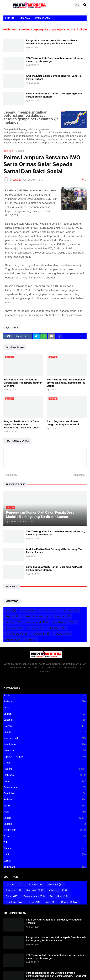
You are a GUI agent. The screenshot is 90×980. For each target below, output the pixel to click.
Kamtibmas (45, 744)
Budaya (28, 611)
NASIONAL (25, 18)
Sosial (45, 836)
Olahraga (57, 628)
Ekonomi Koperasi (38, 616)
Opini (45, 781)
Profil (45, 812)
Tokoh (45, 842)
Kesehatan (14, 628)
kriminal (13, 640)
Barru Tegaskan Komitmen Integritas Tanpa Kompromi (63, 423)
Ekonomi (13, 616)
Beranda (8, 151)
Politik (45, 806)
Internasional (37, 622)
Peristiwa (40, 634)
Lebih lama (79, 475)
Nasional (45, 769)
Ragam (62, 634)
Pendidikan (45, 793)
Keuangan (36, 628)
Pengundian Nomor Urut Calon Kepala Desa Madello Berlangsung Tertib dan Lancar (51, 42)
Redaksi (45, 824)
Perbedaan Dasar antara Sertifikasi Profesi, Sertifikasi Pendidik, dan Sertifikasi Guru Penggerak (56, 974)
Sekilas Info (45, 830)
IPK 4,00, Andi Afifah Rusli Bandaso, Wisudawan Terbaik (54, 921)
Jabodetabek (65, 622)
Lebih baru (11, 475)
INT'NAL (10, 18)
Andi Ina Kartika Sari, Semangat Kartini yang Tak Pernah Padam (54, 77)
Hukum (14, 622)
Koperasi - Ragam (45, 757)
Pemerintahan (16, 634)
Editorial (71, 611)
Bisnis (11, 611)
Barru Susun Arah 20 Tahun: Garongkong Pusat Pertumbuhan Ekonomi (54, 95)
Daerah (20, 151)
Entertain (62, 616)
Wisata (45, 848)
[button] (5, 5)
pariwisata (45, 867)
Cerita (45, 708)
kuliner (31, 640)
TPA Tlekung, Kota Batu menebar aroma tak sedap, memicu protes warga (55, 60)
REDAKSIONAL (44, 18)
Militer (45, 763)
